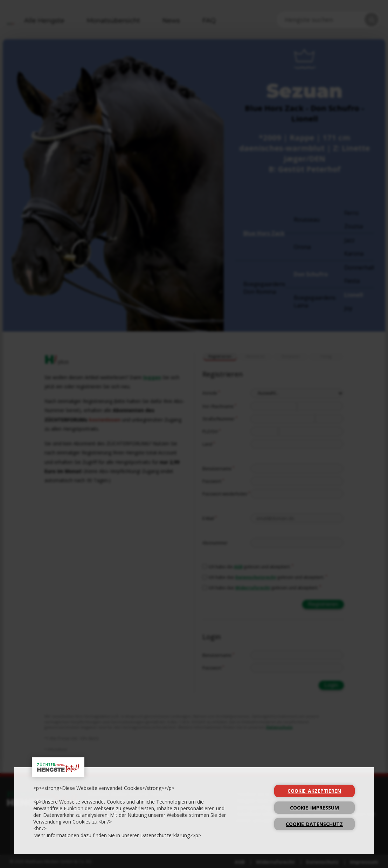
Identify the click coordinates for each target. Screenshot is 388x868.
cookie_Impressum (314, 808)
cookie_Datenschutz (314, 824)
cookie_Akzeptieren (314, 791)
